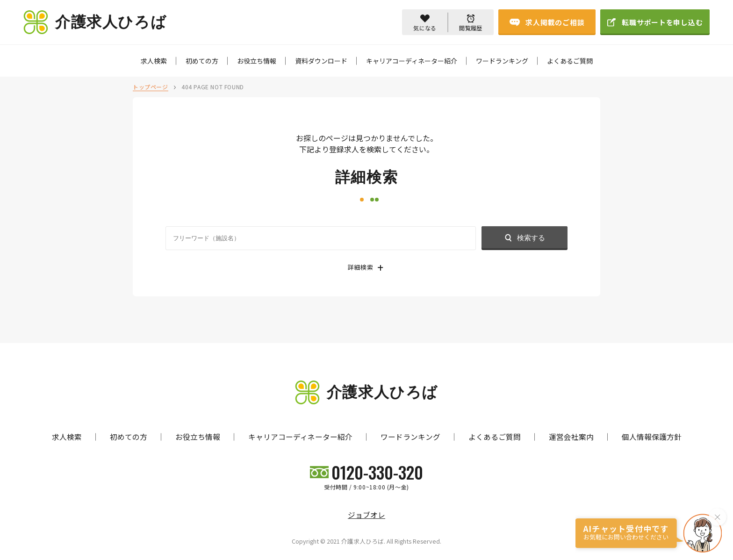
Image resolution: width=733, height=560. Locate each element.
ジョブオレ (366, 515)
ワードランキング (502, 61)
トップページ (151, 87)
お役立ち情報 (257, 61)
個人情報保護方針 (652, 437)
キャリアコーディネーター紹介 (412, 61)
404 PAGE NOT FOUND (213, 87)
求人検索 (154, 61)
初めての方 (202, 61)
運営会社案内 (571, 437)
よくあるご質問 (570, 61)
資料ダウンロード (321, 61)
